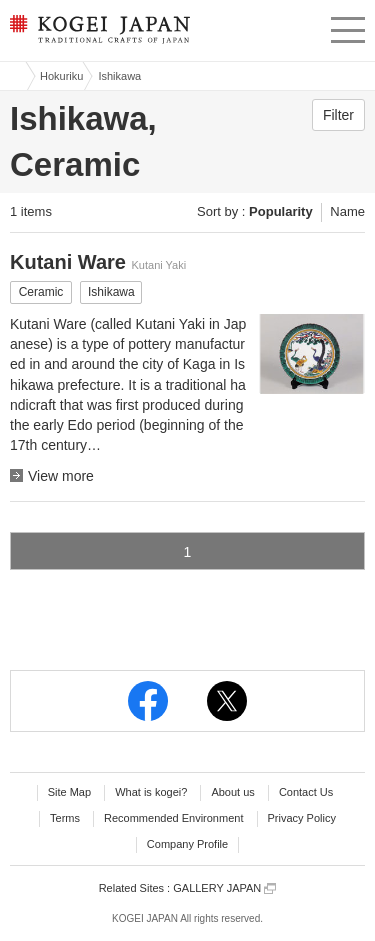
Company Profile (187, 844)
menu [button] (348, 27)
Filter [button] (338, 115)
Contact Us (306, 792)
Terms (65, 818)
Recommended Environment (173, 818)
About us (232, 792)
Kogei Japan (13, 76)
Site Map (69, 792)
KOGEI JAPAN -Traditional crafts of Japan (97, 35)
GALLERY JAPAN (224, 888)
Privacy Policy (302, 818)
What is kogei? (151, 792)
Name (347, 211)
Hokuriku (61, 76)
